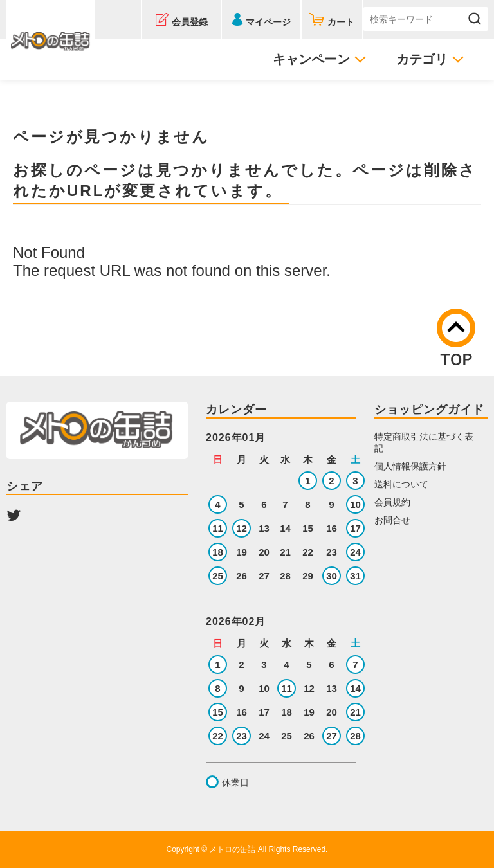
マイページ (268, 22)
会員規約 (392, 502)
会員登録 (190, 22)
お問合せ (392, 520)
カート (341, 22)
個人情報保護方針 (410, 466)
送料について (401, 484)
